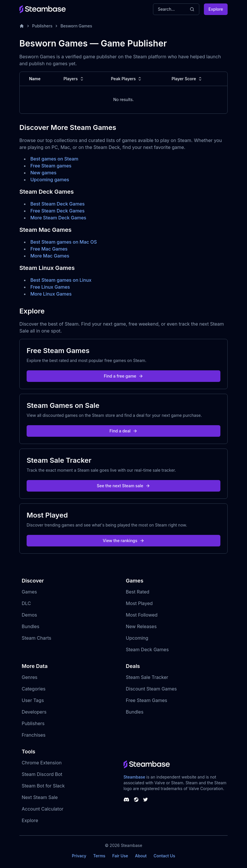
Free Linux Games (50, 287)
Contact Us (164, 856)
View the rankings (123, 541)
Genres (30, 677)
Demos (29, 615)
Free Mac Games (49, 249)
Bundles (31, 626)
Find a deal (124, 431)
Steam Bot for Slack (43, 786)
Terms (99, 856)
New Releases (141, 626)
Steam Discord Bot (42, 774)
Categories (34, 689)
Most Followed (142, 615)
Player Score (187, 79)
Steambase (134, 777)
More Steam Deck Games (58, 218)
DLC (26, 603)
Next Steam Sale (40, 797)
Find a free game (123, 376)
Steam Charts (36, 638)
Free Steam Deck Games (57, 211)
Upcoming (137, 638)
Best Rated (138, 592)
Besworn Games (76, 26)
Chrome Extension (42, 763)
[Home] (22, 26)
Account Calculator (43, 809)
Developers (34, 712)
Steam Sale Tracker (147, 677)
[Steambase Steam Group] (136, 800)
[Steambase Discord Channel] (126, 800)
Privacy (79, 856)
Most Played (139, 603)
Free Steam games (51, 166)
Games (29, 592)
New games (43, 173)
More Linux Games (51, 294)
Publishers (42, 26)
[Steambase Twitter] (145, 800)
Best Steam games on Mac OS (64, 242)
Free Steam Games (146, 700)
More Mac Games (50, 256)
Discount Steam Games (151, 689)
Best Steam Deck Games (58, 204)
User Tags (33, 700)
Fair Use (120, 856)
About (141, 856)
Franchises (34, 735)
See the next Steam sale (124, 486)
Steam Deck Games (147, 649)
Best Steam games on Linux (61, 280)
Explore (216, 9)
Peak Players (127, 79)
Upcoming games (50, 180)
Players (74, 79)
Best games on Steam (54, 159)
